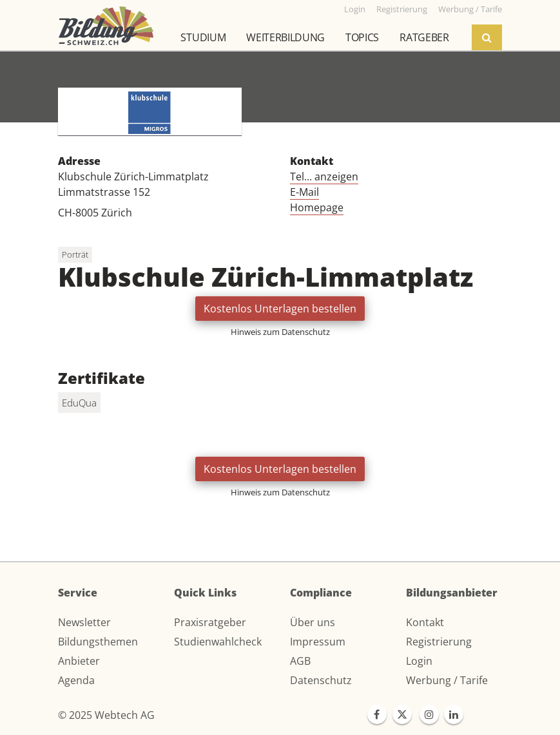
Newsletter (84, 622)
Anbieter (79, 661)
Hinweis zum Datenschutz (280, 332)
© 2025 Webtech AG (106, 715)
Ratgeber (424, 37)
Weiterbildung (285, 37)
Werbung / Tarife (447, 680)
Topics (362, 37)
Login (419, 661)
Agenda (76, 680)
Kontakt (425, 622)
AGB (300, 661)
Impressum (318, 642)
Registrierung (439, 642)
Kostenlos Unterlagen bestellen (280, 309)
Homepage (317, 207)
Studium (203, 37)
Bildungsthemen (98, 642)
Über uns (313, 622)
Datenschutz (321, 680)
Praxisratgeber (210, 622)
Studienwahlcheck (218, 642)
